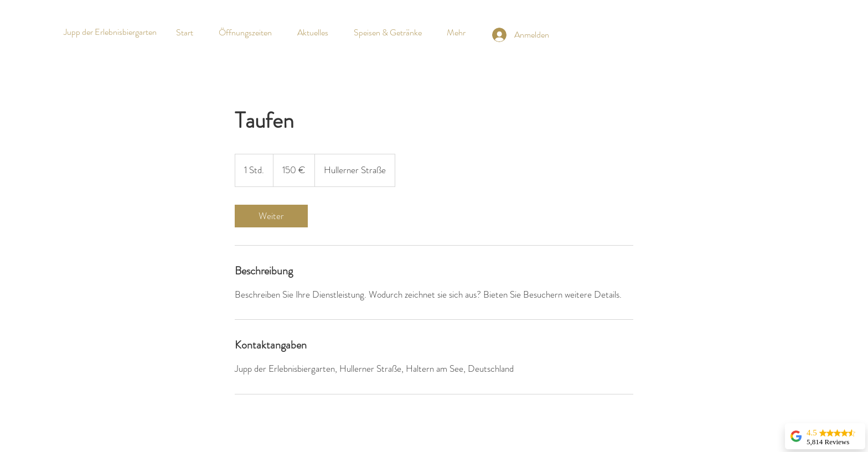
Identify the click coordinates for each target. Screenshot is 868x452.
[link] (271, 216)
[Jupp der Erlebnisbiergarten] (110, 32)
